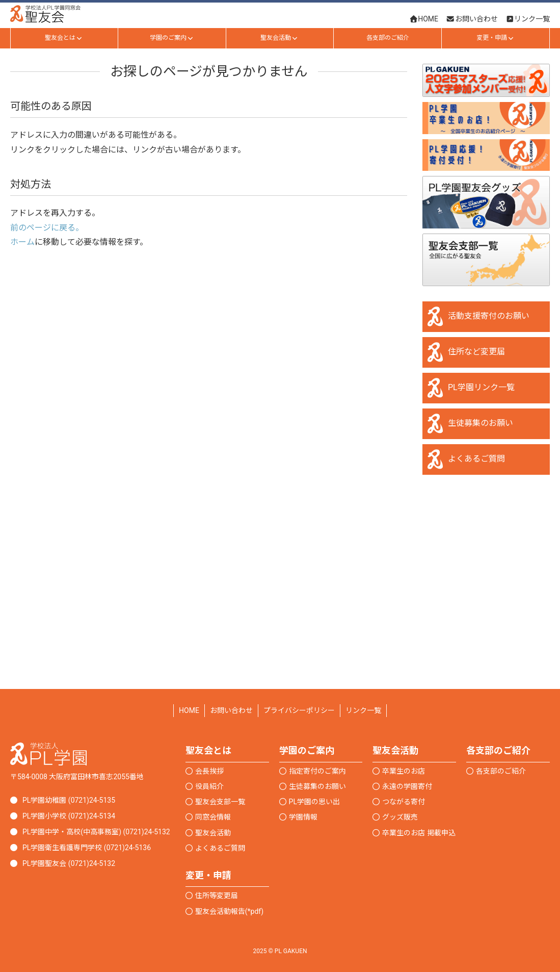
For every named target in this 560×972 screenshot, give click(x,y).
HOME (189, 710)
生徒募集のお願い (481, 423)
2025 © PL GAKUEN (280, 951)
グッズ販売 (400, 817)
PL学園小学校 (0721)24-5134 (69, 816)
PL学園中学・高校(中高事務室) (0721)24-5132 (96, 832)
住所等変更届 (217, 896)
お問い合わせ (231, 710)
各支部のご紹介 (388, 38)
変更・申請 (496, 38)
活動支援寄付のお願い (489, 316)
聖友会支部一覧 (220, 802)
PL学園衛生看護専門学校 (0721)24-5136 (87, 848)
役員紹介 (209, 786)
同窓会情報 (213, 817)
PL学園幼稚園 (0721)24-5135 (69, 800)
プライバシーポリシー (299, 710)
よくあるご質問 (476, 459)
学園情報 (303, 817)
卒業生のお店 (404, 771)
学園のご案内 (172, 38)
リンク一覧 (363, 710)
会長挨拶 (209, 771)
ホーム (22, 242)
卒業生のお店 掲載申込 (419, 833)
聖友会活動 (279, 38)
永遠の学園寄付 (407, 786)
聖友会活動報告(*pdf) (229, 911)
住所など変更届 (476, 352)
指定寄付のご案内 (317, 771)
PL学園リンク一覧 (481, 387)
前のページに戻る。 (47, 228)
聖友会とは (64, 38)
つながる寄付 (404, 802)
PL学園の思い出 (314, 802)
